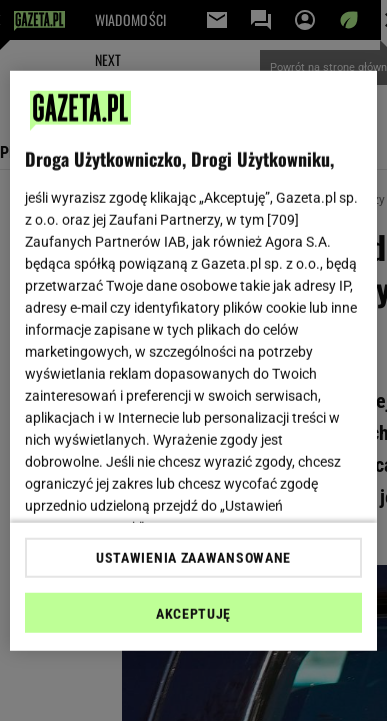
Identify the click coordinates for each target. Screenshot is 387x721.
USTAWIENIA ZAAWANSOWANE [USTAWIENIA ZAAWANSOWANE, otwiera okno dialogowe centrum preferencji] (193, 558)
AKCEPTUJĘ (193, 614)
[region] (194, 360)
